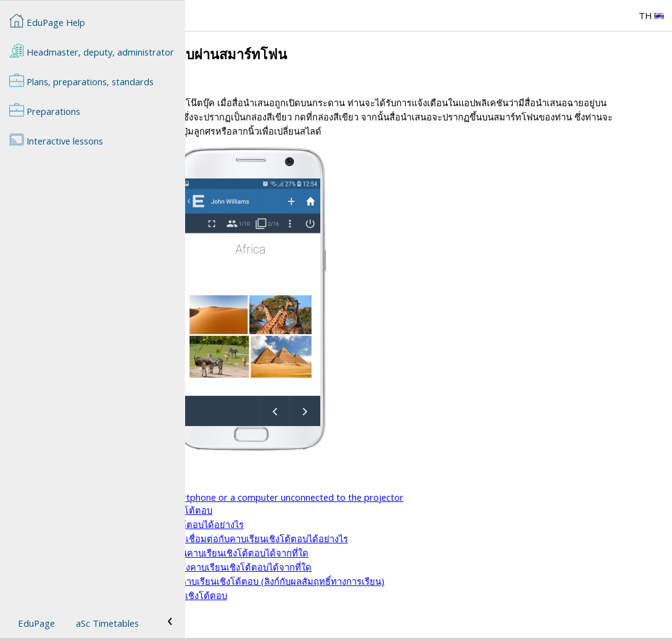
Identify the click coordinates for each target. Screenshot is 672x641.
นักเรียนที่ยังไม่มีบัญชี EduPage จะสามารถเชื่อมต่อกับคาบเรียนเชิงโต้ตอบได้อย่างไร (368, 553)
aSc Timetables (107, 623)
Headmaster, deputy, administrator (92, 51)
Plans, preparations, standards (81, 80)
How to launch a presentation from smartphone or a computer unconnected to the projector (396, 511)
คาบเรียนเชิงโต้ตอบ (242, 484)
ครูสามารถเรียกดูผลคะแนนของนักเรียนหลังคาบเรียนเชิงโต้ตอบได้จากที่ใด (350, 581)
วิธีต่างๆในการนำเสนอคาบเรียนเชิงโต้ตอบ (286, 498)
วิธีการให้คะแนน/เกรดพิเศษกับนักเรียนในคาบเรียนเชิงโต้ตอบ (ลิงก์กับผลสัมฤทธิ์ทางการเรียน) (386, 595)
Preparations (45, 110)
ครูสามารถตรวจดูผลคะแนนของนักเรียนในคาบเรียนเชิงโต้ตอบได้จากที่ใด (348, 567)
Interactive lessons (56, 140)
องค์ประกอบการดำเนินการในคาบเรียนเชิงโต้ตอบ (300, 524)
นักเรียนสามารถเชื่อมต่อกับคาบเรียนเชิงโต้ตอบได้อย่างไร (316, 538)
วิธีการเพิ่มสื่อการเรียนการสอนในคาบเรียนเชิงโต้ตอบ (308, 610)
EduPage (36, 623)
